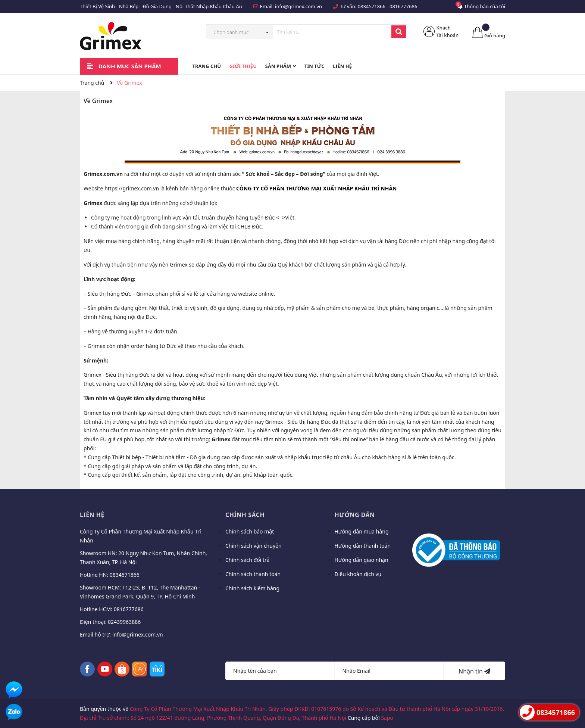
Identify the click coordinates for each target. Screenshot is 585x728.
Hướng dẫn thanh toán (363, 546)
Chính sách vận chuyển (254, 546)
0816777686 (403, 6)
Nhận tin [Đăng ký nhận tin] (474, 671)
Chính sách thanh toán (253, 574)
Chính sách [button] (245, 515)
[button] (316, 188)
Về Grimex (98, 101)
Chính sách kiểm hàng (252, 588)
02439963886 (124, 622)
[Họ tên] (280, 671)
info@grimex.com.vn (298, 6)
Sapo (387, 718)
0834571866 (372, 6)
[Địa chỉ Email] (389, 671)
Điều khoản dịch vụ (358, 574)
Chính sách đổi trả (247, 560)
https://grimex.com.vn (132, 188)
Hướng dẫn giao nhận (362, 560)
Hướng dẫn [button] (355, 515)
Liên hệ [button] (92, 515)
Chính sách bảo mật (250, 531)
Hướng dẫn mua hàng (362, 531)
